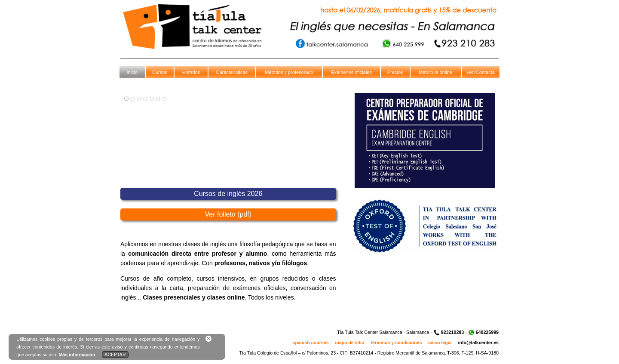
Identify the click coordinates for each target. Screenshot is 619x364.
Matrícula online (435, 72)
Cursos (160, 72)
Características (232, 72)
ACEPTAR (115, 355)
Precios (395, 72)
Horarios (191, 72)
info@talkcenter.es (479, 343)
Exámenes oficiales (351, 72)
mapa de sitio (349, 343)
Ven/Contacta (481, 72)
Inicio (132, 72)
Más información (77, 355)
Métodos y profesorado (289, 72)
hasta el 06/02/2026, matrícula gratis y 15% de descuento (408, 10)
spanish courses (311, 343)
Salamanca (418, 332)
